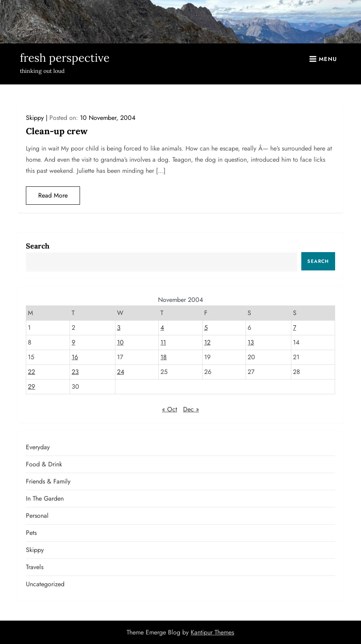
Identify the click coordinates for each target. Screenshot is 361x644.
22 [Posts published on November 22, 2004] (31, 372)
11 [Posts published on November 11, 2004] (163, 342)
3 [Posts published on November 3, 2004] (119, 328)
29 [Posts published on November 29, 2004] (31, 387)
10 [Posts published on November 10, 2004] (120, 342)
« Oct (170, 409)
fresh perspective (65, 58)
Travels (35, 567)
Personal (37, 516)
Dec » (191, 409)
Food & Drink (44, 464)
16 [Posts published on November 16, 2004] (75, 357)
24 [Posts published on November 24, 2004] (121, 372)
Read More (53, 195)
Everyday (38, 447)
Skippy (35, 118)
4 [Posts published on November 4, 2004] (162, 328)
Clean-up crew (57, 131)
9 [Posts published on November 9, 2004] (73, 342)
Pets (31, 533)
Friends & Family (48, 481)
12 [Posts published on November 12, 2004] (207, 342)
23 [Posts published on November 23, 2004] (75, 372)
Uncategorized (45, 584)
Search (38, 246)
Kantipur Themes (212, 632)
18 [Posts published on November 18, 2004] (164, 357)
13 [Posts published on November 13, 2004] (251, 342)
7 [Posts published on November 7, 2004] (295, 328)
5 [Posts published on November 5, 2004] (206, 328)
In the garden (45, 498)
